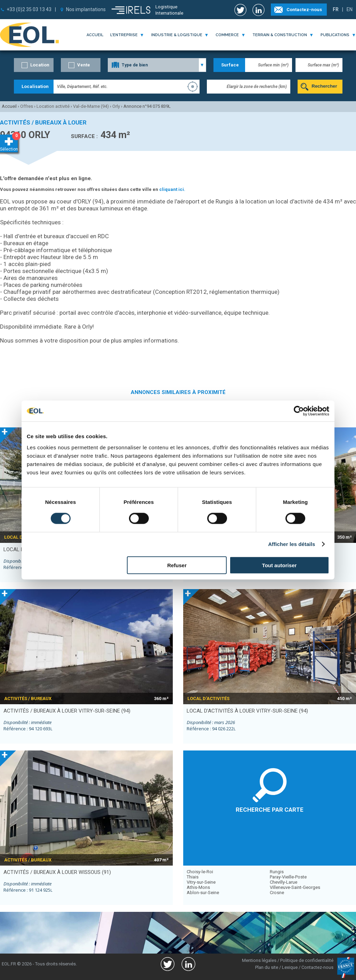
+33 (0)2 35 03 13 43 (29, 9)
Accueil (95, 35)
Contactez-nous (304, 10)
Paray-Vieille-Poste (288, 877)
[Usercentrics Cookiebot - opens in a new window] (299, 411)
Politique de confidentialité (307, 960)
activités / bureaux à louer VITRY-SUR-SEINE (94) (67, 711)
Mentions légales (259, 960)
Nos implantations (86, 9)
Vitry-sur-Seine (201, 882)
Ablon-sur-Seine (203, 893)
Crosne (277, 893)
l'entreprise (124, 35)
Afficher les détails (292, 544)
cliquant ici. (172, 189)
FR (336, 9)
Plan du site (267, 967)
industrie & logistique (177, 35)
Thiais (193, 877)
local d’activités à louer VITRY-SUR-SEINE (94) (247, 711)
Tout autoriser (280, 565)
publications (335, 35)
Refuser (177, 565)
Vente (84, 65)
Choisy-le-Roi (200, 872)
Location (40, 65)
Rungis (277, 872)
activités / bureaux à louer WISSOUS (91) (57, 872)
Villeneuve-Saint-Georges (295, 887)
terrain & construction (280, 35)
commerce (227, 35)
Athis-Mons (198, 887)
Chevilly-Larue (284, 882)
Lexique (290, 967)
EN (350, 9)
